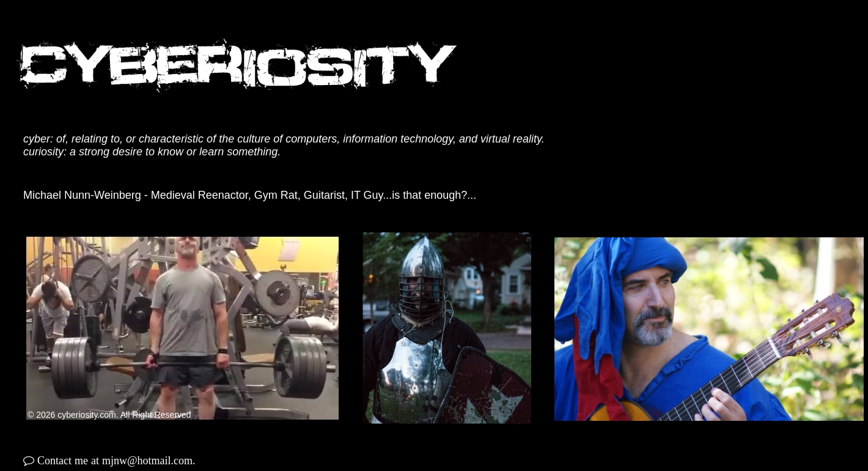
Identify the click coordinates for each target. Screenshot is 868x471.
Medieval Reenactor (200, 195)
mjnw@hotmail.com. (149, 461)
